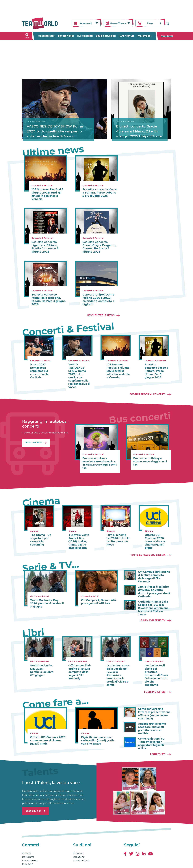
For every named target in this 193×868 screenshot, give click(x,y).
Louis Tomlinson (106, 36)
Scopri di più (33, 798)
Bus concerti (85, 36)
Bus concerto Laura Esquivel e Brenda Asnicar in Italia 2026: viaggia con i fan (100, 460)
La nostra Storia (81, 848)
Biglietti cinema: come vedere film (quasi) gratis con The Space (97, 731)
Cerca (169, 23)
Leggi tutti (158, 741)
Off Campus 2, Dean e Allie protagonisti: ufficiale (98, 599)
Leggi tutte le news (101, 315)
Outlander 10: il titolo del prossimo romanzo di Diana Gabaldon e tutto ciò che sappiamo (156, 664)
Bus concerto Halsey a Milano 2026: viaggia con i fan (150, 458)
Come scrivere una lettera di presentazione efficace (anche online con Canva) (153, 704)
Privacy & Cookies (49, 863)
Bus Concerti (34, 439)
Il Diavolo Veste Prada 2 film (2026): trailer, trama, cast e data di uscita (80, 538)
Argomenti (86, 23)
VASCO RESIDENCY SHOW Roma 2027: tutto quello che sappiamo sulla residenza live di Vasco (52, 128)
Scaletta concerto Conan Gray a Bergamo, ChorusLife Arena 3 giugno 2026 (99, 247)
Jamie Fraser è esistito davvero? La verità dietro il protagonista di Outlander (154, 585)
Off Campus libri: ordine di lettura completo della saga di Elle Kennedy (154, 572)
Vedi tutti (167, 36)
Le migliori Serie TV (152, 611)
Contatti (26, 840)
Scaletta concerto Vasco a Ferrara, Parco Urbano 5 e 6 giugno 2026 (100, 193)
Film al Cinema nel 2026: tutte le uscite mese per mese (118, 537)
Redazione (79, 844)
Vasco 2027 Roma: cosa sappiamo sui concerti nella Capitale (39, 371)
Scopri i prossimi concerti (147, 391)
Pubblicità (28, 851)
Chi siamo (78, 840)
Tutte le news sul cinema (148, 552)
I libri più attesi (155, 682)
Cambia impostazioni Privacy (72, 863)
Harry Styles (127, 36)
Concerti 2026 (46, 36)
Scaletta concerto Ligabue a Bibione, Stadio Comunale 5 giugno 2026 (45, 247)
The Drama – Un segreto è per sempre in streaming (40, 537)
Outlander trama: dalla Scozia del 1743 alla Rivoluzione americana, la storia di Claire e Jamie (154, 600)
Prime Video (144, 36)
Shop (150, 23)
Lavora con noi (30, 848)
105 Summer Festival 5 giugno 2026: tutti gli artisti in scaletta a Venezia (47, 194)
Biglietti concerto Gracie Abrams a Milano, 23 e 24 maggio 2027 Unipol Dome (139, 128)
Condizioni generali (30, 863)
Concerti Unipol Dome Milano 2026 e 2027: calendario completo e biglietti (99, 299)
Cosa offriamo (118, 23)
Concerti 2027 (66, 36)
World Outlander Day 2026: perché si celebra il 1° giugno (48, 600)
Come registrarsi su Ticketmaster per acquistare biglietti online (151, 731)
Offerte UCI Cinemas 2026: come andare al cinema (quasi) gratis (155, 538)
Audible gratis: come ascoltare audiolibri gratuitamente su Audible (154, 717)
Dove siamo (28, 844)
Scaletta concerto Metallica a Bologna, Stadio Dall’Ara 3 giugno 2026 (49, 299)
